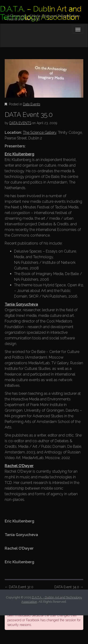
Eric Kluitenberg (19, 154)
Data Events (32, 104)
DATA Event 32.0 (19, 587)
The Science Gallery (40, 132)
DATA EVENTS (20, 123)
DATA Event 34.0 (69, 587)
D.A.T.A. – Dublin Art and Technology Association (41, 13)
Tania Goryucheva (21, 304)
